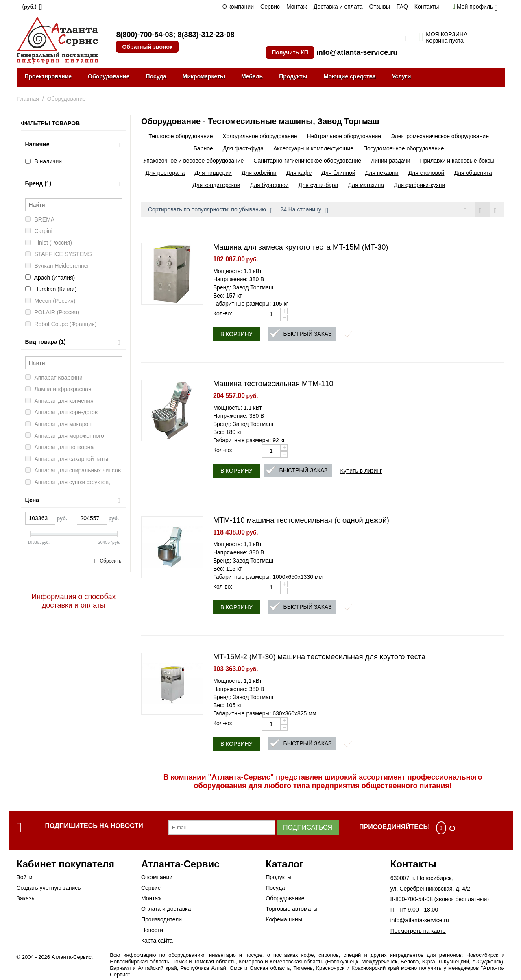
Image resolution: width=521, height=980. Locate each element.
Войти (25, 877)
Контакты (427, 7)
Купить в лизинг (361, 471)
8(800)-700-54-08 (144, 35)
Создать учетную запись (49, 888)
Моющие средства (350, 76)
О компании (238, 7)
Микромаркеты (204, 76)
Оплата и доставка (166, 909)
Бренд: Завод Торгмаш (243, 287)
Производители (161, 919)
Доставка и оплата (338, 7)
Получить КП (290, 52)
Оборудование (109, 76)
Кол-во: (223, 313)
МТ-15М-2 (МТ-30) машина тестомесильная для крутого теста (319, 657)
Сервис (270, 7)
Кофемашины (284, 919)
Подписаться (308, 827)
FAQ (402, 7)
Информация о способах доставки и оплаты (73, 601)
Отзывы (380, 7)
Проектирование (48, 76)
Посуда (156, 76)
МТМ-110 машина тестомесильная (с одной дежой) (301, 520)
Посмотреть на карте (418, 931)
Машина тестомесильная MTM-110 (273, 384)
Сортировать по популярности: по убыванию (210, 211)
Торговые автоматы (291, 909)
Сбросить (110, 561)
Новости (152, 930)
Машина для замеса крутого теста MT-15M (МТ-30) (301, 247)
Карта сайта (157, 941)
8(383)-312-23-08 (206, 35)
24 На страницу (304, 211)
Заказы (26, 898)
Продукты (293, 76)
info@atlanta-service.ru (357, 52)
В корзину (237, 334)
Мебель (252, 76)
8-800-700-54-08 (412, 899)
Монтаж (297, 7)
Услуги (402, 76)
